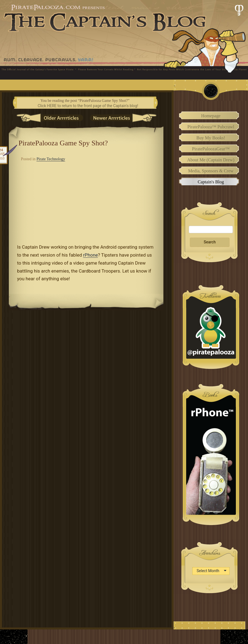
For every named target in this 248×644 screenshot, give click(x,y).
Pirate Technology (51, 159)
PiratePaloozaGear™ (211, 149)
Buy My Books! (211, 138)
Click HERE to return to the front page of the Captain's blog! (88, 106)
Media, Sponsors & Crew (211, 171)
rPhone (91, 255)
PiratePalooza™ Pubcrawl (211, 127)
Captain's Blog (211, 182)
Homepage (211, 116)
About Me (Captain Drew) (211, 160)
